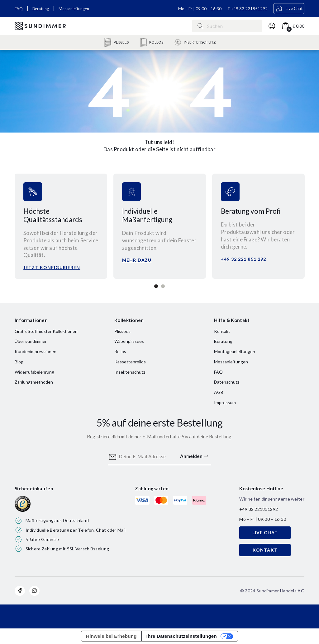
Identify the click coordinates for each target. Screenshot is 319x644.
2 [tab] (163, 286)
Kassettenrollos (130, 362)
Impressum (225, 402)
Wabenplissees (129, 341)
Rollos (120, 351)
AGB (219, 392)
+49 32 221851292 (249, 9)
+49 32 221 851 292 (243, 259)
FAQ (19, 9)
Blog (19, 362)
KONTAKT (265, 550)
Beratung (41, 9)
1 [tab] (156, 286)
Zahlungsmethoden (34, 382)
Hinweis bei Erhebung (111, 636)
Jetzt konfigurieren (52, 267)
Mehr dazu (137, 260)
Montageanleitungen (235, 351)
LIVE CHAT (265, 532)
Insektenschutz (130, 372)
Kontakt (222, 331)
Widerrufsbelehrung (34, 372)
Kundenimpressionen (36, 351)
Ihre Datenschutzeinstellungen (182, 636)
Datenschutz (227, 382)
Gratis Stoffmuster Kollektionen (46, 331)
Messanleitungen (74, 9)
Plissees (122, 331)
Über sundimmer (31, 341)
